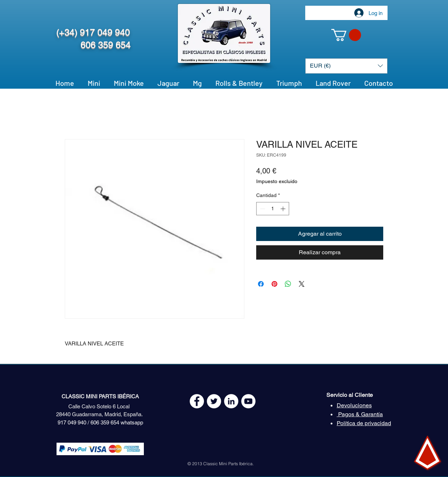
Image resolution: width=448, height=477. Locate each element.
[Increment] (284, 209)
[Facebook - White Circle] (197, 401)
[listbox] (346, 66)
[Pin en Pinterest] (274, 284)
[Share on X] (302, 284)
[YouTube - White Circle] (248, 401)
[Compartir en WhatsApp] (288, 284)
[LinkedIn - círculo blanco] (231, 401)
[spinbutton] (273, 209)
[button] (346, 35)
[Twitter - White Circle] (214, 401)
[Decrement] (262, 209)
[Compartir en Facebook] (261, 284)
